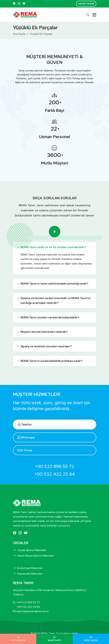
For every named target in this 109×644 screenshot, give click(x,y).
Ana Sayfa (19, 34)
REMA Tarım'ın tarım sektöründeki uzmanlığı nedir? (54, 284)
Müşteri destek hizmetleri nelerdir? (44, 332)
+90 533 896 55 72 (55, 466)
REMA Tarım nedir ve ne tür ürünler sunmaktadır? (53, 247)
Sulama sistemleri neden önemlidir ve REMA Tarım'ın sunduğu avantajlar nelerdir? (55, 301)
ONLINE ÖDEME (86, 4)
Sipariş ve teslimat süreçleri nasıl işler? (46, 346)
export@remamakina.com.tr (33, 611)
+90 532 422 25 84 (55, 474)
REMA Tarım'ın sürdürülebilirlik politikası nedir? (51, 361)
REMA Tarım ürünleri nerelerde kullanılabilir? (50, 317)
